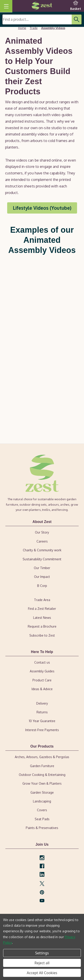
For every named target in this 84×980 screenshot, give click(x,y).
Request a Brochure (42, 626)
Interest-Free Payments (42, 730)
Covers (42, 810)
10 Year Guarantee (42, 721)
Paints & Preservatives (42, 828)
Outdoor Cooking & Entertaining (42, 775)
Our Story (42, 532)
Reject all (42, 963)
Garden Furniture (42, 766)
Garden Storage (42, 792)
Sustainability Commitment (42, 559)
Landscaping (42, 801)
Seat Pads (42, 819)
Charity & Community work (42, 550)
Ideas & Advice (42, 689)
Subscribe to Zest (42, 635)
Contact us (42, 662)
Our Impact (42, 577)
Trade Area (42, 600)
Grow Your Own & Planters (42, 783)
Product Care (42, 680)
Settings (42, 953)
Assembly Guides (42, 671)
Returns (42, 712)
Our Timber (42, 568)
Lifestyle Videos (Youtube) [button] (42, 208)
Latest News (42, 618)
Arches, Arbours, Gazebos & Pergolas (42, 757)
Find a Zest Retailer (42, 609)
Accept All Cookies (42, 973)
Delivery (42, 703)
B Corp (42, 586)
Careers (42, 541)
